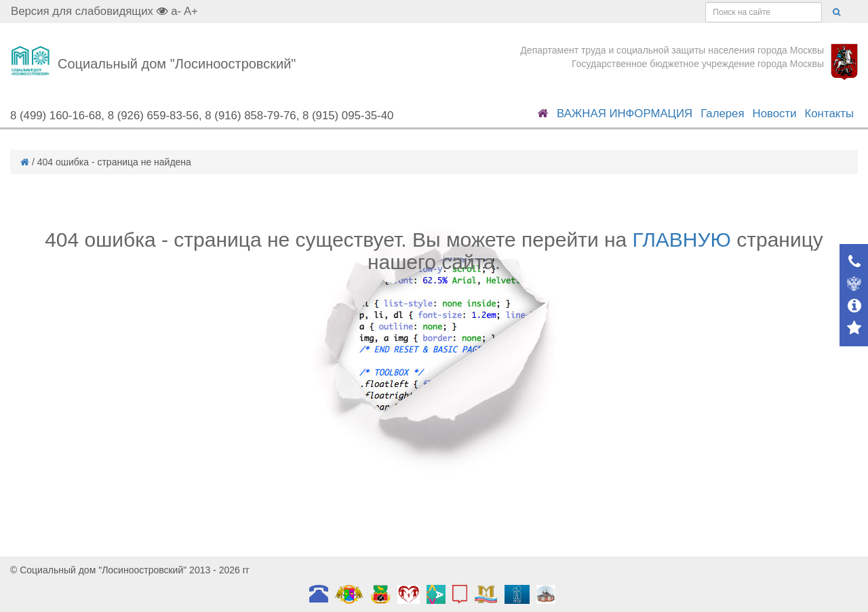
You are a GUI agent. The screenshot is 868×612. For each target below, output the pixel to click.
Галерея (722, 114)
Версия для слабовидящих (90, 11)
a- (176, 11)
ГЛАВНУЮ (682, 240)
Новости (775, 114)
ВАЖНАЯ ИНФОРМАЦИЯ (625, 114)
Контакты (829, 114)
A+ (191, 11)
